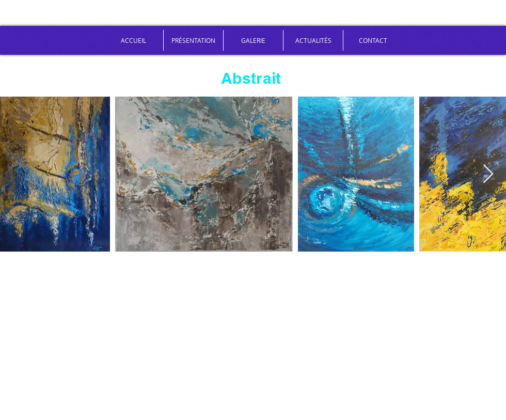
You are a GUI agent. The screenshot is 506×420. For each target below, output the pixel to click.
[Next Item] (488, 174)
